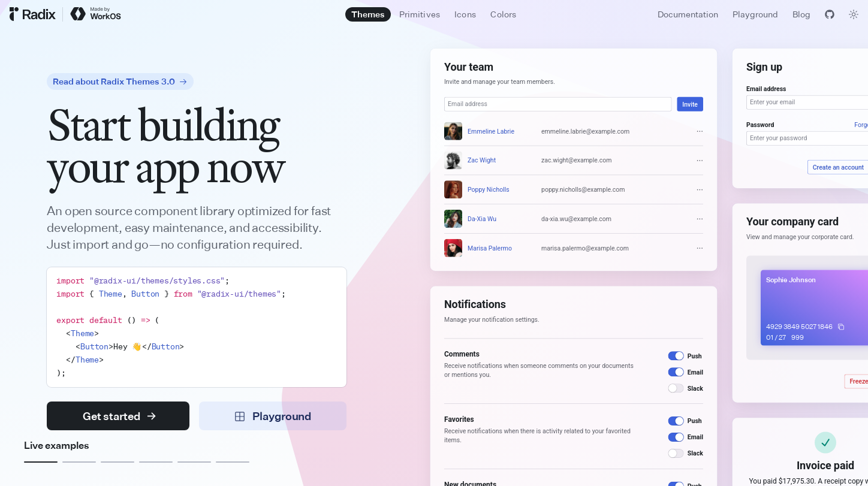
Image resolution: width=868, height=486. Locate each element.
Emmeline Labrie (491, 131)
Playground (755, 14)
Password (760, 125)
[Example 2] (79, 462)
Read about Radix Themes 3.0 (120, 81)
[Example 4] (156, 462)
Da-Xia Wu (482, 219)
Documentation (688, 14)
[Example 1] (41, 462)
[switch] (676, 356)
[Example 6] (233, 462)
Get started (119, 416)
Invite (690, 104)
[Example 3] (117, 462)
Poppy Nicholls (489, 189)
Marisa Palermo (490, 248)
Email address (766, 89)
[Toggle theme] (854, 14)
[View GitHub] (830, 14)
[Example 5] (194, 462)
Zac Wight (482, 161)
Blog (801, 14)
